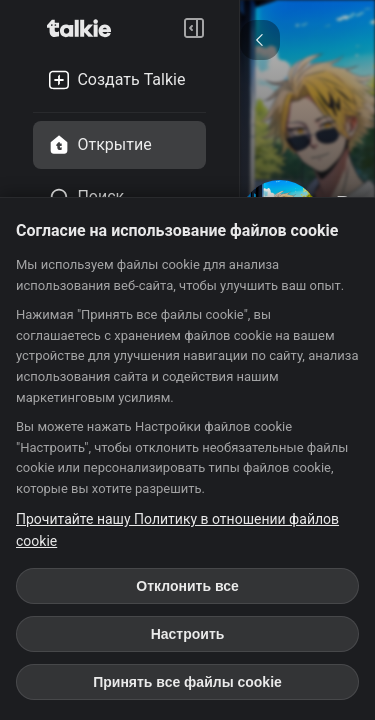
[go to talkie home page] (85, 28)
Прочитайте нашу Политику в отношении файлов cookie (177, 530)
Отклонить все (187, 586)
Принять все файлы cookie (187, 682)
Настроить (188, 634)
